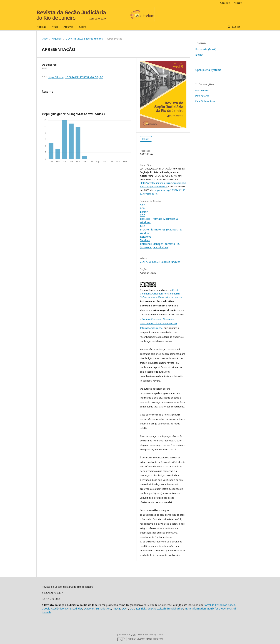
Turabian (145, 240)
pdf (147, 139)
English (199, 55)
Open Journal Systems (208, 70)
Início (45, 39)
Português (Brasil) (206, 49)
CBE (142, 215)
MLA (143, 226)
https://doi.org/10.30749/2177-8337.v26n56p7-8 (76, 77)
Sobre (83, 27)
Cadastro (225, 3)
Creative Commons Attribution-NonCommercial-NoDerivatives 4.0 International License (161, 294)
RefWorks (146, 237)
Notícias (41, 27)
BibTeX (144, 212)
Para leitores (202, 90)
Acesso (238, 3)
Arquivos (69, 27)
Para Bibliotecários (205, 101)
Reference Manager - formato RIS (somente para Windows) (160, 246)
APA (142, 208)
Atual (55, 27)
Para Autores (202, 96)
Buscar (236, 27)
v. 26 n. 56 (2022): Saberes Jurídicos (84, 39)
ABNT (143, 204)
